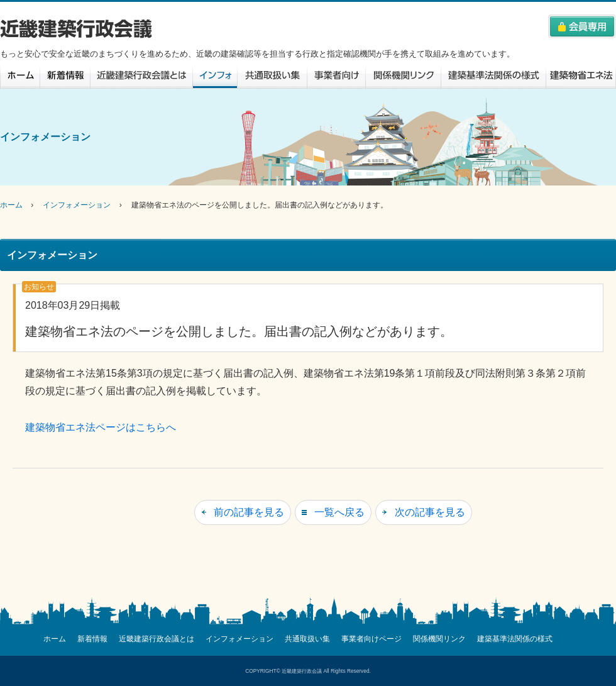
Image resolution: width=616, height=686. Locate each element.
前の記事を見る (249, 512)
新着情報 (65, 77)
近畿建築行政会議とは (141, 77)
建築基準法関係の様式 (493, 77)
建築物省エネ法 (581, 77)
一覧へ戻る (339, 512)
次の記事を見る (430, 512)
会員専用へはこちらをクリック (582, 26)
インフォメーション (215, 77)
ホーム (20, 77)
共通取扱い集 (272, 77)
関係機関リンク (403, 77)
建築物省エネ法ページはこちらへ (101, 427)
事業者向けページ (336, 77)
